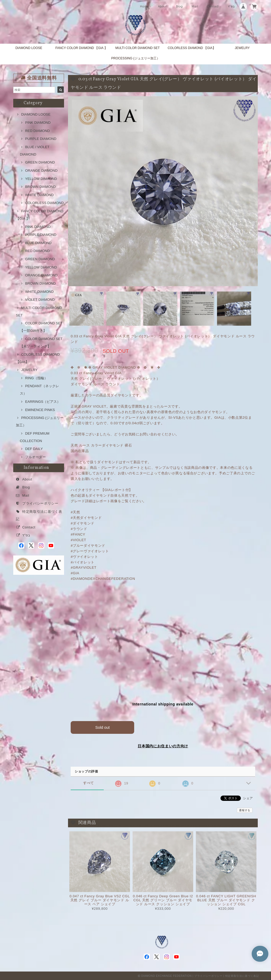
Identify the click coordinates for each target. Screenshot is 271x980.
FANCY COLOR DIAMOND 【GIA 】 (81, 48)
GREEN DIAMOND (40, 162)
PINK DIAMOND (38, 123)
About (162, 6)
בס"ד (231, 6)
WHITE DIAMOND (39, 195)
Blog (179, 6)
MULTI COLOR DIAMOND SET (138, 48)
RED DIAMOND (37, 131)
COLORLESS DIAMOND (44, 203)
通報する (245, 810)
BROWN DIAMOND (40, 187)
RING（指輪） (36, 378)
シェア (248, 798)
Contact (213, 6)
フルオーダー (35, 457)
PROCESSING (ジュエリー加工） (135, 58)
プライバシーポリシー (40, 503)
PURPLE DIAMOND (41, 139)
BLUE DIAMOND (38, 243)
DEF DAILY (34, 449)
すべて (89, 783)
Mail (195, 6)
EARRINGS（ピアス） (43, 402)
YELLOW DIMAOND (41, 179)
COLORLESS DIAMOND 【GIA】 (191, 48)
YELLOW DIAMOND (41, 267)
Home (144, 6)
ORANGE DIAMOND (41, 171)
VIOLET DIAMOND (40, 300)
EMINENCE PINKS (40, 410)
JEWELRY (242, 48)
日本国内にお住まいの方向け (163, 745)
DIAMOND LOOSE (29, 48)
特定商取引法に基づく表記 (242, 975)
